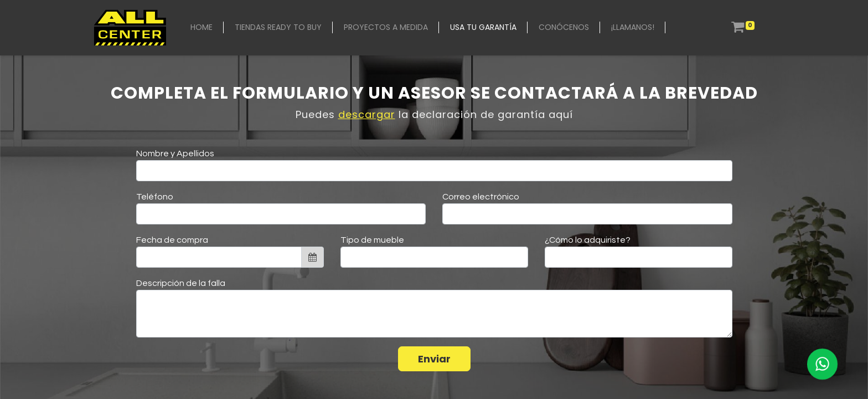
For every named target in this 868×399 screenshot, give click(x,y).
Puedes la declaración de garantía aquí (434, 114)
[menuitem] (201, 27)
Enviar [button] (434, 359)
